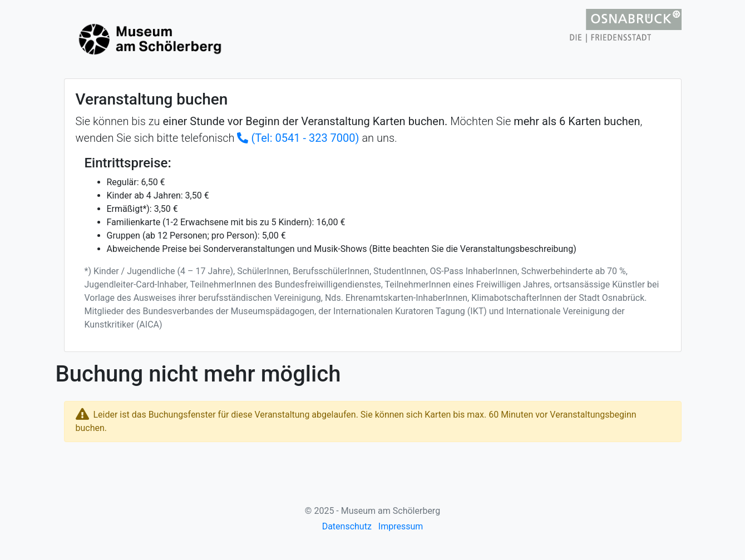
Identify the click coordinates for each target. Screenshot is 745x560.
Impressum (401, 526)
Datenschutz (347, 526)
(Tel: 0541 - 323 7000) (298, 138)
